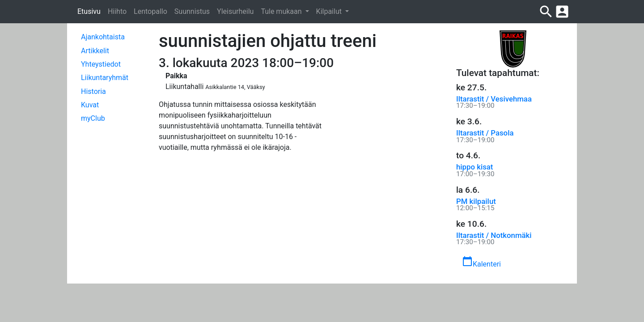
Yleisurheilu (235, 11)
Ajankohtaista (103, 37)
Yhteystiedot (101, 64)
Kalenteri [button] (481, 262)
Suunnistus (192, 11)
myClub (93, 118)
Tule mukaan (282, 11)
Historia (93, 91)
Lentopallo (150, 11)
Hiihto (117, 11)
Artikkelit (95, 51)
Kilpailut (330, 11)
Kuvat (90, 105)
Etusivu (89, 11)
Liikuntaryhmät (105, 78)
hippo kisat (475, 167)
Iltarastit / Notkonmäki (494, 235)
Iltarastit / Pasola (485, 133)
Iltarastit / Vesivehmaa (494, 99)
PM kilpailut (476, 201)
